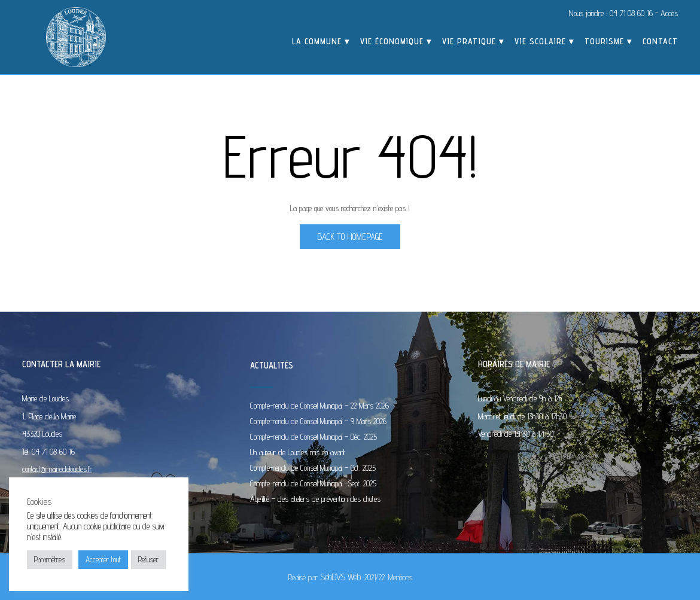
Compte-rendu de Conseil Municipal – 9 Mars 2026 (318, 421)
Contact (660, 42)
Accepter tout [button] (103, 559)
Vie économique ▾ (396, 42)
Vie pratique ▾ (473, 42)
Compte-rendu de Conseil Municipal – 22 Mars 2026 (319, 406)
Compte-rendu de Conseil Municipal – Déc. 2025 (314, 437)
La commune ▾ (321, 42)
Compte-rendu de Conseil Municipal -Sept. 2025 (313, 483)
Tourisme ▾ (608, 42)
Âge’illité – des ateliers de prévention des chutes (315, 499)
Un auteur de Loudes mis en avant (298, 452)
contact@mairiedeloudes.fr (57, 469)
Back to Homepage (350, 237)
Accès (669, 13)
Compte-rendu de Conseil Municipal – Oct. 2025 (313, 468)
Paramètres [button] (50, 559)
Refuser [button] (148, 559)
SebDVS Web (340, 577)
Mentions (400, 577)
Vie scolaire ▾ (544, 42)
